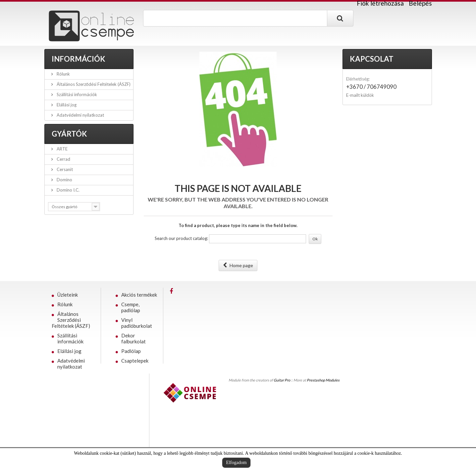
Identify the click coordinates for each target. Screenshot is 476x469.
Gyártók (69, 134)
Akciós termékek (139, 295)
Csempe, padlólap (131, 307)
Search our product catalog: (181, 238)
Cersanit (64, 169)
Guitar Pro (282, 380)
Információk (79, 59)
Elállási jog (66, 105)
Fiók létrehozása (380, 3)
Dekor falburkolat (133, 338)
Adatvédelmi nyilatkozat (80, 115)
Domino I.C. (68, 190)
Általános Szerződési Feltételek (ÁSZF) (93, 84)
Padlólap (131, 351)
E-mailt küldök (360, 95)
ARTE (62, 149)
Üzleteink (68, 295)
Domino (64, 180)
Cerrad (63, 159)
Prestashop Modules (323, 380)
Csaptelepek (135, 361)
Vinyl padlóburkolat (137, 323)
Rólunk (63, 74)
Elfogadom (236, 463)
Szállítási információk (76, 94)
